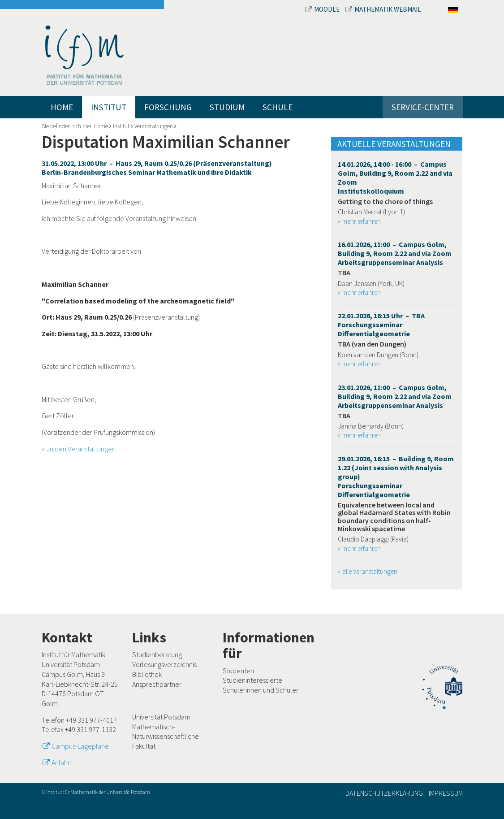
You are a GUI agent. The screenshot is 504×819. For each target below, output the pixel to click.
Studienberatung (157, 654)
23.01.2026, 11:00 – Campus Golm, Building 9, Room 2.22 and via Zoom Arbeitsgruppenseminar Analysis (395, 396)
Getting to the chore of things (385, 201)
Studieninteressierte (252, 680)
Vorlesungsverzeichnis (164, 664)
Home (62, 107)
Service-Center (423, 107)
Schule (278, 107)
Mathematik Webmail (383, 9)
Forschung (168, 107)
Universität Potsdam (161, 717)
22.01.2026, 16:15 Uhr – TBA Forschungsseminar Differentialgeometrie (381, 325)
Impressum (446, 793)
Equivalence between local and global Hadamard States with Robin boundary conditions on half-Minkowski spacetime (394, 517)
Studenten (238, 671)
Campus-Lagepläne (80, 746)
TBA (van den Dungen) (372, 344)
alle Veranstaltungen (370, 571)
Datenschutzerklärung (384, 793)
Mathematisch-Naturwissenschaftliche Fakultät (166, 736)
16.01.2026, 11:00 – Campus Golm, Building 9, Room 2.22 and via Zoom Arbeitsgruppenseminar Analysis (395, 253)
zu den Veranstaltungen (81, 449)
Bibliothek (147, 674)
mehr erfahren (362, 221)
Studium (227, 107)
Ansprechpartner (157, 684)
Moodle (323, 9)
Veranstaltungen (154, 126)
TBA (344, 273)
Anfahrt (62, 763)
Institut (109, 107)
